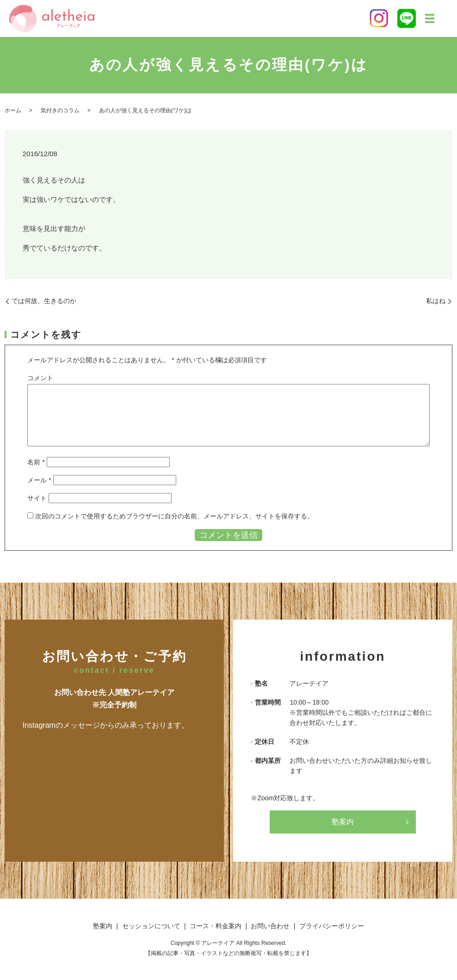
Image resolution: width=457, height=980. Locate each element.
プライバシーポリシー (332, 926)
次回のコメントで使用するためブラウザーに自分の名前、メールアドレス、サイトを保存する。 (174, 516)
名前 (36, 462)
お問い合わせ (270, 926)
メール (39, 480)
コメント (40, 378)
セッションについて (151, 926)
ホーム (13, 110)
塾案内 (343, 822)
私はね (436, 301)
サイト (37, 498)
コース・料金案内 (216, 926)
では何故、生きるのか (44, 301)
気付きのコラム (60, 110)
